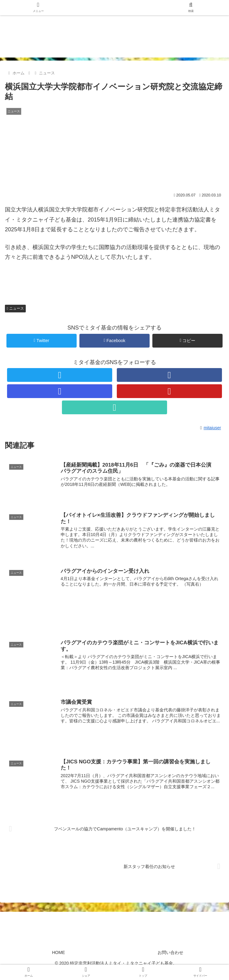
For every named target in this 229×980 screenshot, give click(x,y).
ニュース (15, 308)
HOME (59, 953)
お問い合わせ (170, 953)
